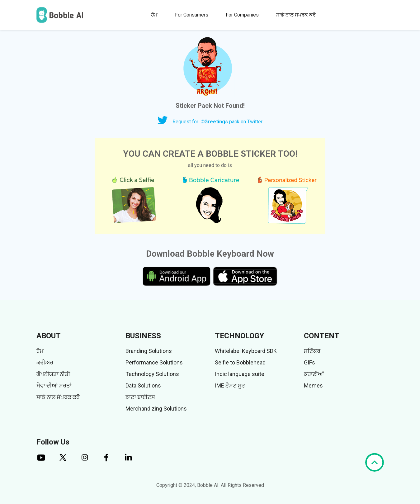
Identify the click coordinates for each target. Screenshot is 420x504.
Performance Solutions (154, 362)
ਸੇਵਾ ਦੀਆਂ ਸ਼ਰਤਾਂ (54, 385)
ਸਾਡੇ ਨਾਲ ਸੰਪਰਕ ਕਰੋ (296, 15)
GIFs (309, 362)
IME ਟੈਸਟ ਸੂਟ (230, 385)
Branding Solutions (149, 351)
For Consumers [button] (192, 15)
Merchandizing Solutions (156, 409)
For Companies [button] (242, 15)
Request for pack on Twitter (217, 122)
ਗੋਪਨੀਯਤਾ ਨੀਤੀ (53, 374)
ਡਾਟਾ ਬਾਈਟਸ (140, 397)
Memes (313, 385)
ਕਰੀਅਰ (45, 362)
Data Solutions (143, 385)
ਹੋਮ (154, 15)
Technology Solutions (152, 374)
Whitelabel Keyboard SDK (246, 351)
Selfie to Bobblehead (240, 362)
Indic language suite (240, 374)
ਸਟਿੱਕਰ (312, 351)
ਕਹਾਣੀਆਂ (314, 374)
